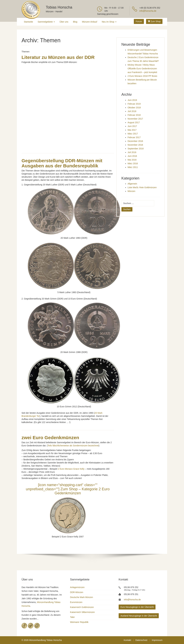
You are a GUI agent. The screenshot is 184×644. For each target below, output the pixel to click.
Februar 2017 (134, 137)
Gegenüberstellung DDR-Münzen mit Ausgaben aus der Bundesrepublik (62, 163)
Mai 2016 (132, 160)
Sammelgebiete (46, 22)
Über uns (64, 22)
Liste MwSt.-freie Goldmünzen (142, 187)
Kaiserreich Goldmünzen (82, 607)
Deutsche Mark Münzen (81, 597)
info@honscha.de (148, 11)
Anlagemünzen (77, 587)
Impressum (157, 640)
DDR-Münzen (77, 592)
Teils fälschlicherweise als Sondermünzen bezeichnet (73, 446)
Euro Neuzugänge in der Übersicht (137, 607)
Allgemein (132, 184)
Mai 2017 (132, 130)
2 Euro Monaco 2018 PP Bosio (142, 76)
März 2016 (133, 163)
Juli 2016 (132, 152)
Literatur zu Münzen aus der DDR (58, 57)
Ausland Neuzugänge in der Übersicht (139, 616)
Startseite (28, 22)
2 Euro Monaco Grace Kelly (71, 469)
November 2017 (135, 119)
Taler (72, 617)
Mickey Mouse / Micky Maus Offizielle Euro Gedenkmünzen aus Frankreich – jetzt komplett (142, 69)
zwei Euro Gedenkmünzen (50, 438)
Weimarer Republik (79, 622)
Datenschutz (141, 640)
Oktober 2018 (134, 108)
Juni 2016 (132, 156)
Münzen (131, 191)
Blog (75, 22)
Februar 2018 (134, 115)
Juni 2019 (132, 100)
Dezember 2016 (135, 141)
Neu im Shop (109, 22)
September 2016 (136, 149)
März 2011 (133, 167)
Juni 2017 (132, 126)
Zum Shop (154, 21)
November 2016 (135, 145)
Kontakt (127, 640)
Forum (139, 21)
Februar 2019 (134, 104)
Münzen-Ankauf (90, 22)
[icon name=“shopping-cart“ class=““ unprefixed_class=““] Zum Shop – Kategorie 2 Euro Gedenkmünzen (68, 489)
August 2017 (134, 122)
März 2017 (133, 134)
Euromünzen (76, 602)
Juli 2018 (132, 111)
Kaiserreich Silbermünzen (82, 612)
